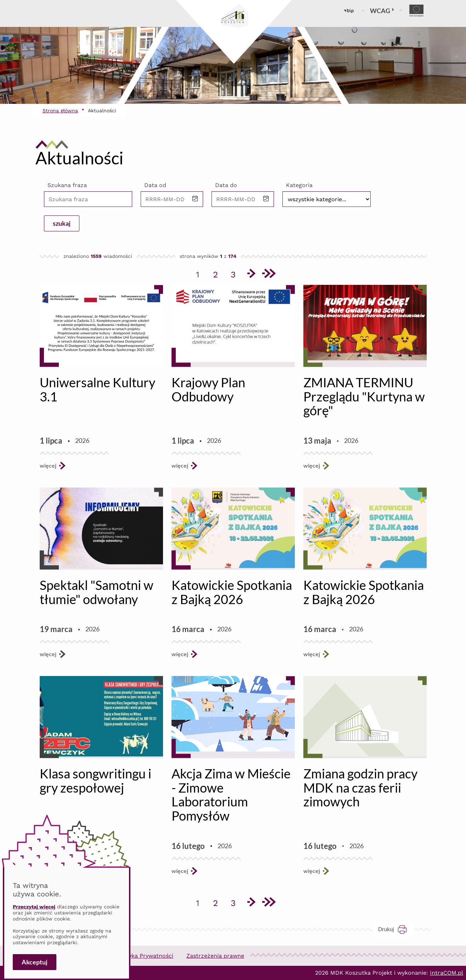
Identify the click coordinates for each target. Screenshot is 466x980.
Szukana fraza (67, 185)
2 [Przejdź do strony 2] (218, 273)
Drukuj (396, 929)
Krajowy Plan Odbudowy (208, 389)
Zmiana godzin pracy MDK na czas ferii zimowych (360, 787)
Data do (226, 185)
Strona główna (60, 111)
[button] (195, 199)
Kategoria (299, 185)
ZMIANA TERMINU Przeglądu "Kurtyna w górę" (364, 396)
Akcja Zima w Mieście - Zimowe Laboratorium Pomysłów (231, 795)
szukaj (62, 223)
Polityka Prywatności (145, 956)
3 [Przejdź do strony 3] (236, 273)
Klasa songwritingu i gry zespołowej (96, 781)
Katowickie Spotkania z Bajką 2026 (232, 592)
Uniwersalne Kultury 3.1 (97, 389)
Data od (155, 185)
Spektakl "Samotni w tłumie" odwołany (97, 592)
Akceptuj (35, 962)
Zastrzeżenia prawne (215, 956)
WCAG (382, 11)
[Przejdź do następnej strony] (251, 275)
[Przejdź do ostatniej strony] (269, 275)
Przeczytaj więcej (34, 907)
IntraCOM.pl (447, 973)
